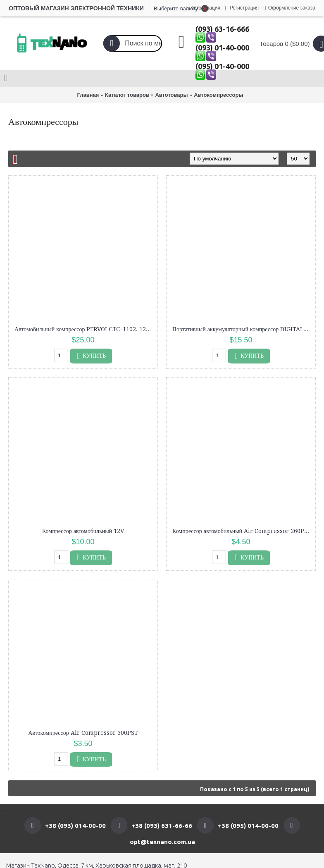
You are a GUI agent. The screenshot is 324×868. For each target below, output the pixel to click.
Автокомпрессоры (218, 95)
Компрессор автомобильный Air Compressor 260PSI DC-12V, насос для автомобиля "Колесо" (242, 531)
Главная (88, 95)
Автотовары (171, 95)
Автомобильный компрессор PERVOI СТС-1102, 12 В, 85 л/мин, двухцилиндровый (85, 329)
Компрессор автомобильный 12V (83, 531)
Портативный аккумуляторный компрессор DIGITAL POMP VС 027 (242, 329)
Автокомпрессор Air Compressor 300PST (83, 733)
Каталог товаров (127, 95)
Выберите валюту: (162, 8)
